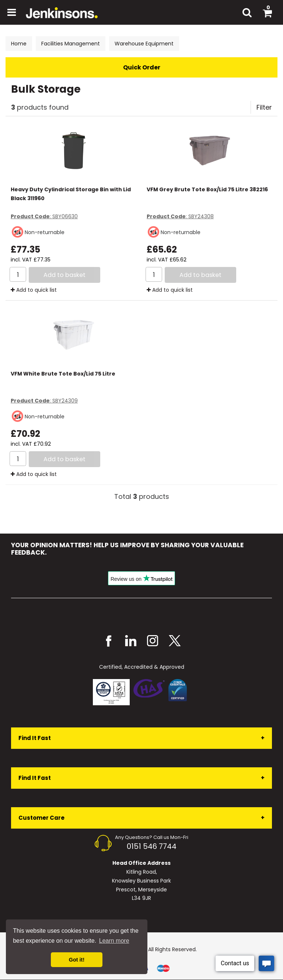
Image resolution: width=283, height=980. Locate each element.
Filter (264, 107)
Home (19, 44)
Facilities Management (71, 44)
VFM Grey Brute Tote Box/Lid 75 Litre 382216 (207, 189)
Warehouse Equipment (144, 44)
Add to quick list (34, 290)
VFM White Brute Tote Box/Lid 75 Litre (63, 374)
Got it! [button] (77, 960)
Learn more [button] (114, 941)
